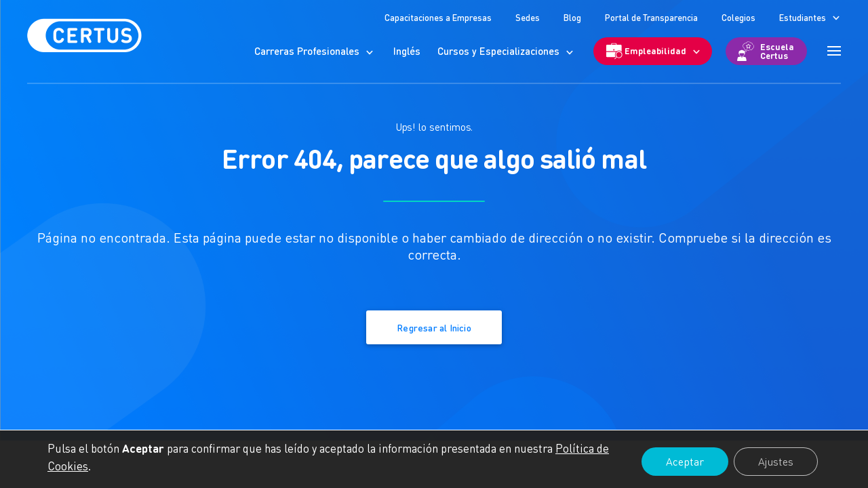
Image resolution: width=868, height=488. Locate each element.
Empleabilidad (655, 50)
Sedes (528, 17)
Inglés (407, 51)
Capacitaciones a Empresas (438, 17)
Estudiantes (803, 17)
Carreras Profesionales (307, 51)
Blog (572, 17)
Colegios (738, 17)
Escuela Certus (777, 51)
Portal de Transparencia (651, 17)
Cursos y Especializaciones (498, 51)
